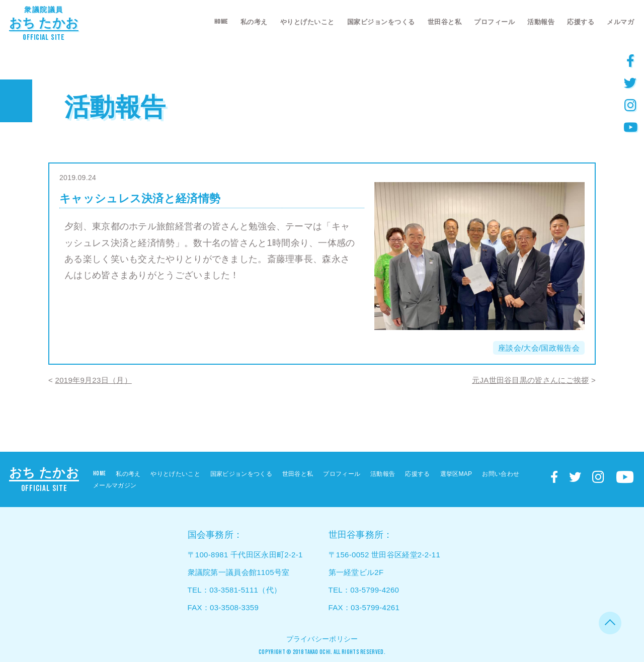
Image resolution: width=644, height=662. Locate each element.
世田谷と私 (445, 22)
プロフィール (494, 22)
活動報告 (541, 22)
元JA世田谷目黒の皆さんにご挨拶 (530, 380)
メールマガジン (115, 485)
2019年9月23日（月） (94, 380)
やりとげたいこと (307, 22)
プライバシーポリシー (322, 639)
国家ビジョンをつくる (381, 22)
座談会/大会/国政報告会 (539, 348)
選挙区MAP (456, 474)
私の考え (254, 22)
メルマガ (620, 22)
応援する (581, 22)
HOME (221, 22)
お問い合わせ (501, 474)
